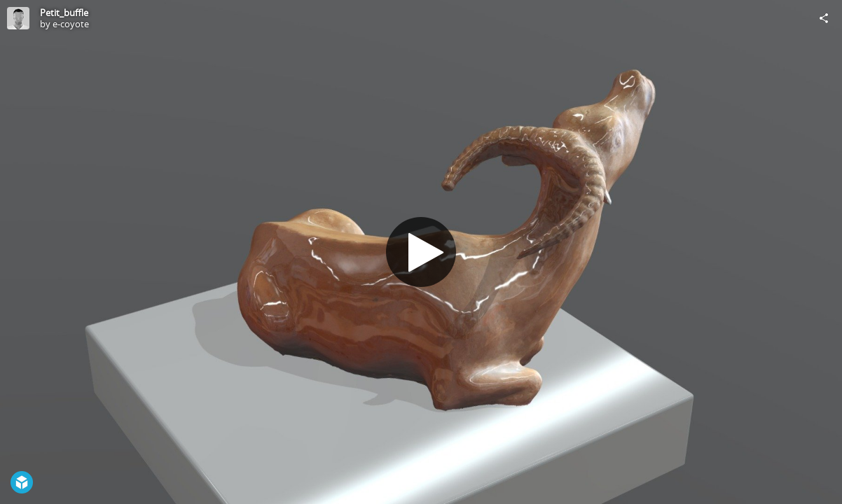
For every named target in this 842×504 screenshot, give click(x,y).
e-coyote (71, 24)
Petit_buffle (64, 13)
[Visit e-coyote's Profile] (18, 18)
